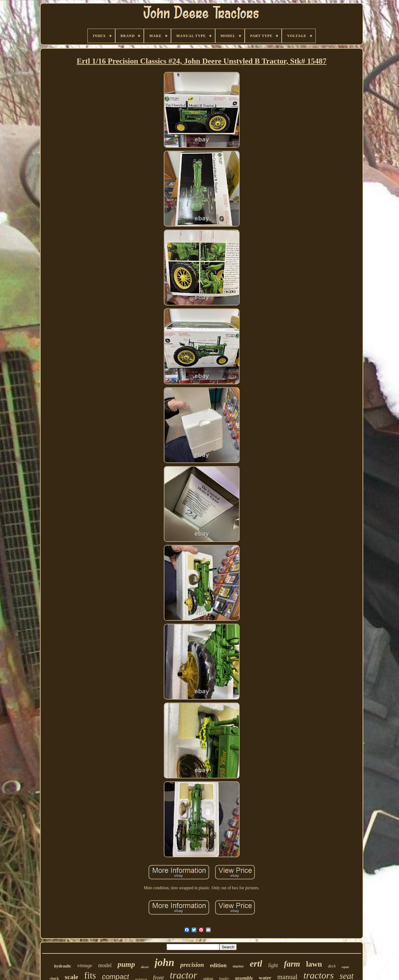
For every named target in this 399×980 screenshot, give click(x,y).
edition (218, 965)
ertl (256, 963)
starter (238, 966)
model (105, 965)
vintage (85, 966)
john (164, 963)
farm (292, 964)
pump (126, 964)
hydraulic (63, 966)
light (273, 965)
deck (332, 966)
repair (345, 967)
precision (192, 965)
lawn (314, 964)
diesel (145, 967)
